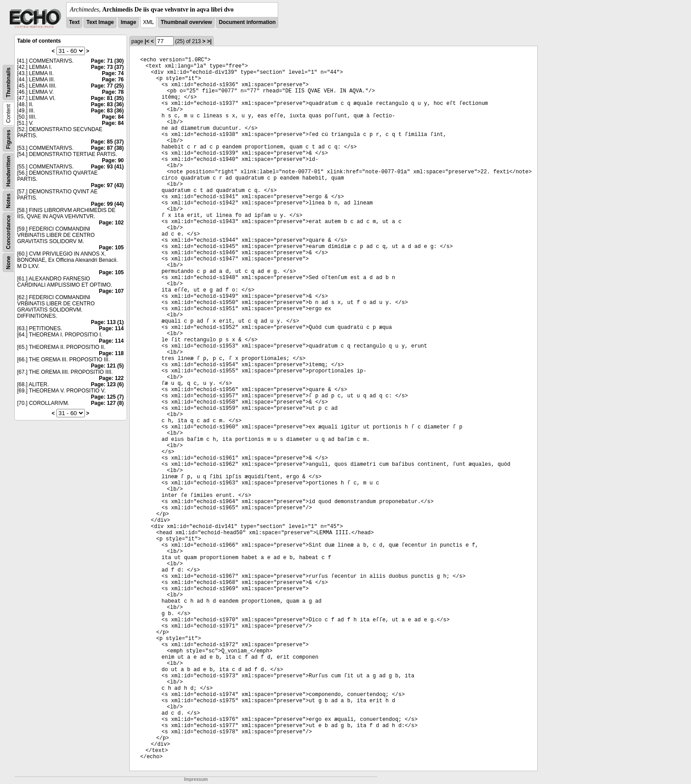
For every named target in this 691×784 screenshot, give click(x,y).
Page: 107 (111, 291)
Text (74, 22)
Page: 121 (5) (107, 366)
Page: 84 (113, 117)
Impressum (196, 779)
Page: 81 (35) (107, 98)
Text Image (100, 22)
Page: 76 (113, 80)
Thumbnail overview (186, 22)
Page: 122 (111, 378)
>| (209, 41)
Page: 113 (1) (107, 322)
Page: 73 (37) (107, 67)
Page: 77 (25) (107, 86)
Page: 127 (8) (107, 403)
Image (129, 22)
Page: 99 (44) (107, 204)
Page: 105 (111, 248)
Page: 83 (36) (107, 104)
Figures (8, 139)
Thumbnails (8, 82)
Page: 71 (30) (107, 61)
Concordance (8, 232)
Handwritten (8, 171)
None (8, 263)
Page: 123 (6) (107, 384)
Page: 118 (111, 353)
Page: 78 (113, 92)
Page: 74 (113, 73)
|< (147, 41)
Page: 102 (111, 223)
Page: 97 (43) (107, 185)
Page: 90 (113, 160)
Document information (247, 22)
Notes (8, 201)
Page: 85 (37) (107, 142)
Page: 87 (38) (107, 148)
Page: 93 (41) (107, 167)
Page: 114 (111, 328)
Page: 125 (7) (107, 397)
